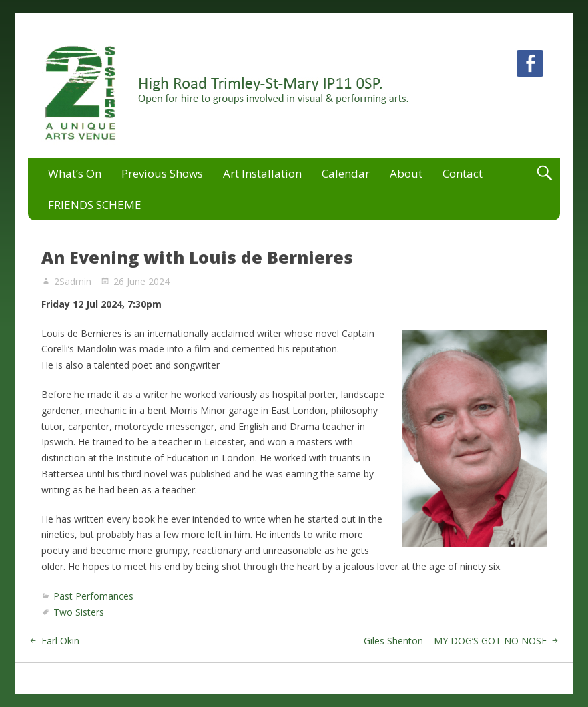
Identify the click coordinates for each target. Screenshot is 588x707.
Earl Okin (60, 641)
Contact (463, 173)
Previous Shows (162, 173)
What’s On (75, 173)
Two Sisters (79, 612)
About (406, 173)
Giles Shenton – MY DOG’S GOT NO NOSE (455, 641)
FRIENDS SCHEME (95, 205)
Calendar (346, 173)
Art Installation (262, 173)
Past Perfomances (93, 596)
